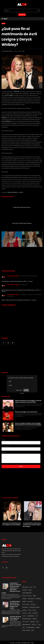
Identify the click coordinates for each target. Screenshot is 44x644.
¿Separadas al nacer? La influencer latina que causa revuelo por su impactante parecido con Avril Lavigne (11, 588)
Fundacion (35, 613)
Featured (25, 613)
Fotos (30, 613)
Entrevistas (25, 607)
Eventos (24, 610)
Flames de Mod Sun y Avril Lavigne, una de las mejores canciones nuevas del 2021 (28, 401)
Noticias (35, 619)
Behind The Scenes (27, 596)
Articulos (25, 590)
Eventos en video (32, 610)
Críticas (24, 601)
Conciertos (38, 599)
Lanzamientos (31, 616)
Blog (3, 23)
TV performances (30, 627)
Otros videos (26, 622)
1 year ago (30, 281)
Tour (24, 627)
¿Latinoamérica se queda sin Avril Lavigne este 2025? (14, 281)
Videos (38, 627)
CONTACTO (22, 15)
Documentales (26, 604)
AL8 (35, 587)
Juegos (24, 616)
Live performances (27, 619)
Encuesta (33, 604)
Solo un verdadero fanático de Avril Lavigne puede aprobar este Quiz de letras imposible (28, 424)
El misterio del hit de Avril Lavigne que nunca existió (15, 618)
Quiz (37, 622)
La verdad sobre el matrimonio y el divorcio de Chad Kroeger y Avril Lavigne (32, 525)
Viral (33, 630)
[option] (12, 513)
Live (37, 616)
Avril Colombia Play (27, 593)
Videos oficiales (26, 630)
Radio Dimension (26, 624)
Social (39, 624)
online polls (22, 393)
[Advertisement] (14, 358)
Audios (30, 590)
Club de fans (31, 599)
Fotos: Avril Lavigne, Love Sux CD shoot (26, 412)
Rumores (34, 624)
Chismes (24, 599)
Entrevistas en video (34, 607)
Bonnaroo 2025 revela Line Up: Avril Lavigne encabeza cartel (16, 300)
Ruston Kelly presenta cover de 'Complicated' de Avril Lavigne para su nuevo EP (21, 290)
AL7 (31, 587)
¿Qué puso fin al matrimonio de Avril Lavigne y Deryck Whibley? (12, 524)
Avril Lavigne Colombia (8, 51)
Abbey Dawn (25, 587)
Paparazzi (32, 622)
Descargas (30, 601)
